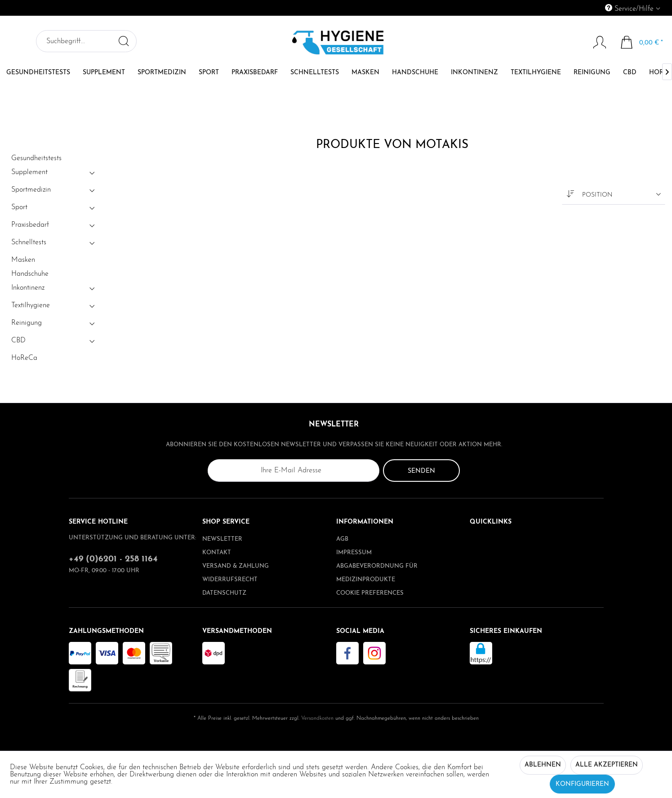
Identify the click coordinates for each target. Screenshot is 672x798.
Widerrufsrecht (230, 580)
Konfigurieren (582, 784)
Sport (54, 209)
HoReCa (24, 358)
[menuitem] (592, 8)
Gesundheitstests (36, 158)
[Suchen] (124, 41)
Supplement (54, 174)
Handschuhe (30, 274)
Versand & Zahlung (236, 566)
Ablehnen (543, 765)
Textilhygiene (54, 307)
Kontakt (217, 553)
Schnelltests (54, 244)
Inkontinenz (54, 290)
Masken (23, 260)
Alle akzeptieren (607, 765)
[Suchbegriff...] (86, 41)
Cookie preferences (370, 593)
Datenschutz (224, 593)
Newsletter (222, 539)
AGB (342, 539)
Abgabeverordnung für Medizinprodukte (377, 573)
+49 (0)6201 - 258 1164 (113, 559)
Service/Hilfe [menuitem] (630, 8)
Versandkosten (317, 718)
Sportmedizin (54, 192)
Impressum (354, 553)
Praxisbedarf (54, 227)
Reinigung (54, 325)
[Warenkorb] (642, 42)
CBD (54, 342)
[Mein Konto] (595, 42)
